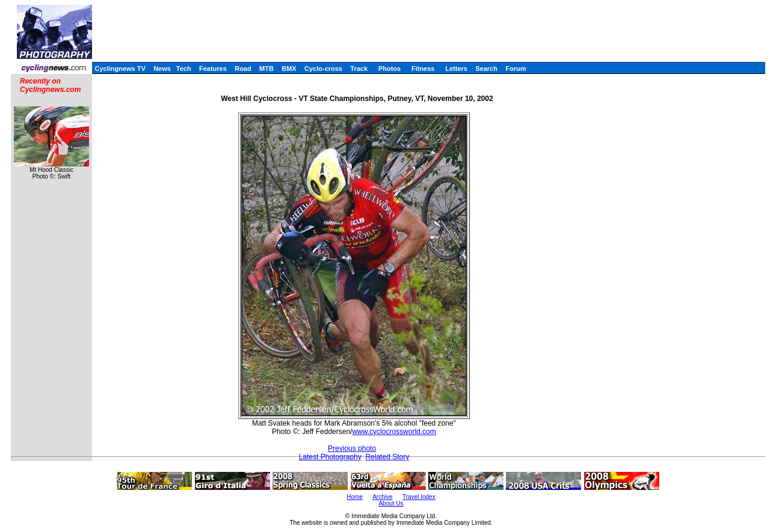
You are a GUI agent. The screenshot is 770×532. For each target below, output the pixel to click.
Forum (516, 69)
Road (243, 69)
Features (213, 69)
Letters (456, 69)
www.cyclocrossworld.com (394, 432)
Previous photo (352, 448)
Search (486, 69)
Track (359, 69)
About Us (391, 503)
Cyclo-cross (323, 69)
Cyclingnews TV (120, 69)
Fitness (423, 69)
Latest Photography (330, 457)
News (162, 69)
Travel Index (419, 497)
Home (355, 497)
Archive (382, 497)
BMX (289, 69)
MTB (266, 69)
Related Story (387, 457)
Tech (184, 69)
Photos (390, 69)
